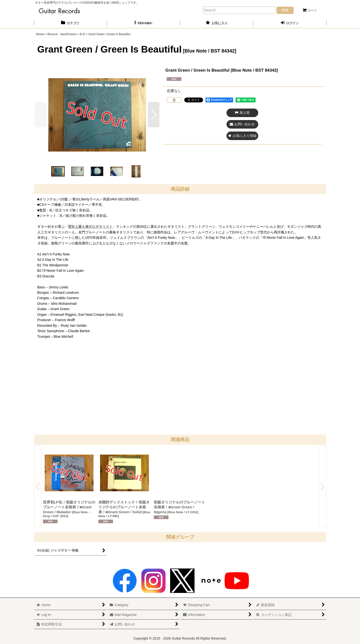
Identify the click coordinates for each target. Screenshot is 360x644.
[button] (144, 23)
